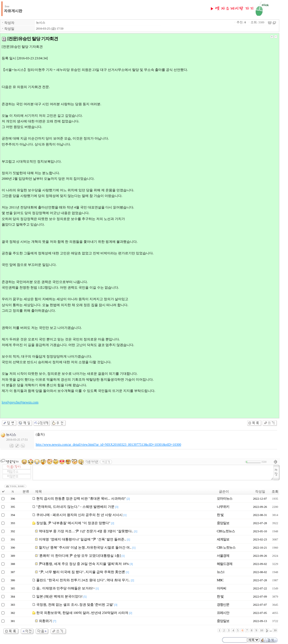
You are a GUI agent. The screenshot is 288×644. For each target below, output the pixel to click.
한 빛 (220, 515)
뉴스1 (221, 572)
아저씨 (221, 588)
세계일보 (223, 539)
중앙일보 (223, 523)
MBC (220, 580)
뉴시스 (41, 23)
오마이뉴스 (225, 499)
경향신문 (223, 605)
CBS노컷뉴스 (226, 531)
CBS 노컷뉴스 (226, 547)
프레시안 (223, 613)
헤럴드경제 (225, 564)
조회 (275, 492)
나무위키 (223, 507)
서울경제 (223, 556)
